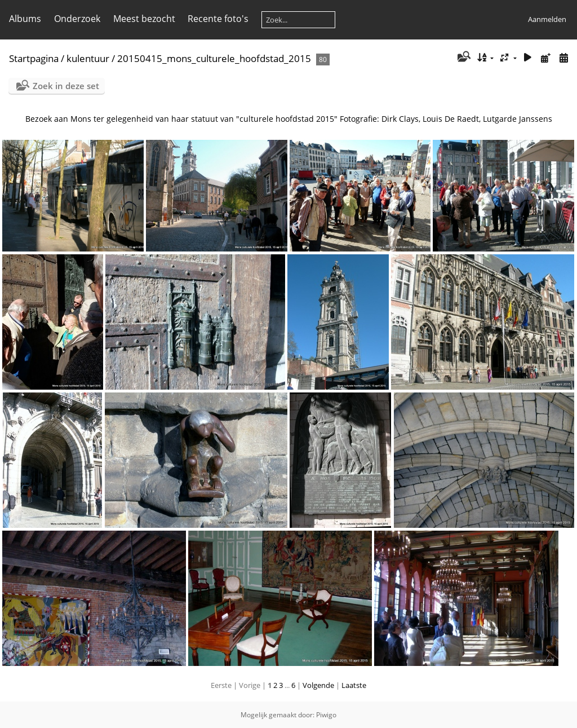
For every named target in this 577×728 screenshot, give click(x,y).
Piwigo (326, 715)
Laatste (354, 685)
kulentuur (88, 58)
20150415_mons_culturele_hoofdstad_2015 (215, 58)
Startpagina (34, 58)
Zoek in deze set (66, 86)
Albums (25, 19)
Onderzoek (77, 19)
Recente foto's (218, 19)
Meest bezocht (144, 19)
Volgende (318, 685)
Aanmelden (547, 19)
